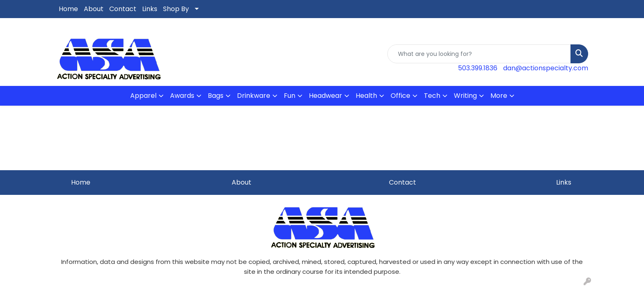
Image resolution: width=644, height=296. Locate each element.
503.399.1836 (478, 68)
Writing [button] (465, 96)
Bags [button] (216, 96)
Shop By (176, 9)
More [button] (499, 96)
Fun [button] (290, 96)
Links (150, 9)
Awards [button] (182, 96)
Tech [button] (432, 96)
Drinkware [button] (254, 96)
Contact (123, 9)
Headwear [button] (325, 96)
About (94, 9)
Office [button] (400, 96)
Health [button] (366, 96)
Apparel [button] (143, 96)
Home (68, 9)
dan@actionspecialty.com (546, 68)
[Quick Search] (479, 54)
